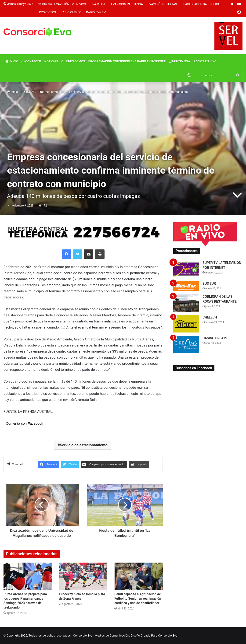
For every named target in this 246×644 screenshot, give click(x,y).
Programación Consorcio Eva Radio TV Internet (127, 61)
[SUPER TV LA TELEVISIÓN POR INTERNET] (186, 269)
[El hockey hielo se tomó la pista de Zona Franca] (83, 576)
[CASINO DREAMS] (186, 345)
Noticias (51, 61)
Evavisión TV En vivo (70, 4)
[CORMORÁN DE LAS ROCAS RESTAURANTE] (186, 303)
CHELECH (210, 317)
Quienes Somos (73, 61)
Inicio (12, 61)
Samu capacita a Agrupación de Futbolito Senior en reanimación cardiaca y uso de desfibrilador (138, 598)
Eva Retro (99, 4)
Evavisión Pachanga (127, 4)
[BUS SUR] (186, 286)
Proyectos (48, 12)
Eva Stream (44, 4)
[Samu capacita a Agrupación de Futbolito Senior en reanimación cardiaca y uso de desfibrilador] (139, 576)
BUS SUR (209, 283)
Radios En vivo (205, 61)
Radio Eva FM (96, 12)
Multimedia (179, 61)
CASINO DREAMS (215, 338)
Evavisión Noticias (162, 4)
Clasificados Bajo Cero (200, 4)
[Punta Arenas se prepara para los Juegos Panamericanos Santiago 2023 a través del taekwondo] (28, 576)
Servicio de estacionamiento (84, 445)
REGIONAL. (28, 92)
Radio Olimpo (71, 12)
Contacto (31, 61)
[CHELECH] (186, 324)
